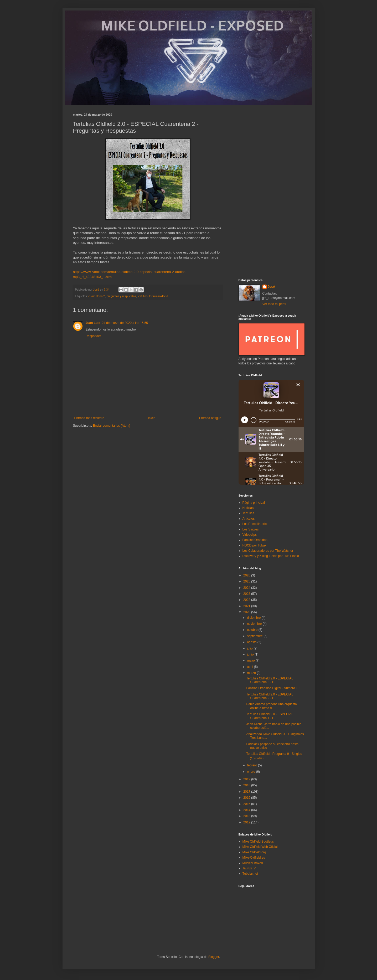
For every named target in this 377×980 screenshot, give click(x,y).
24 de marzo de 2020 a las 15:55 (125, 323)
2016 (247, 798)
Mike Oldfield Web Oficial (260, 847)
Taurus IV (249, 868)
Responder (93, 336)
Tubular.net (250, 874)
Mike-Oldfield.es (254, 858)
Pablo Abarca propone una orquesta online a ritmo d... (271, 706)
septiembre (255, 636)
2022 (247, 600)
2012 (247, 822)
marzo (252, 673)
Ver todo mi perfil (274, 304)
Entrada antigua (210, 418)
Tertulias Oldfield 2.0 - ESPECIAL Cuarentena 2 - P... (270, 696)
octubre (253, 630)
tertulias (143, 296)
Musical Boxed (253, 863)
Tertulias (248, 513)
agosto (252, 642)
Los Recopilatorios (255, 524)
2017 (247, 792)
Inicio (152, 418)
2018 (247, 785)
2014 (247, 810)
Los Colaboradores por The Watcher (268, 551)
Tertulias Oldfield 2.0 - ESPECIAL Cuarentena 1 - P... (270, 716)
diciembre (254, 618)
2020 (247, 612)
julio (250, 648)
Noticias (248, 508)
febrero (252, 765)
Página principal (254, 503)
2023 (247, 594)
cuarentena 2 (97, 296)
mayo (251, 661)
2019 (247, 779)
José (271, 287)
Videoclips (250, 535)
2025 (247, 581)
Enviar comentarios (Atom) (112, 426)
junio (251, 654)
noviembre (255, 624)
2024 (247, 588)
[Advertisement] (271, 192)
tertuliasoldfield (159, 296)
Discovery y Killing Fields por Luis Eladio (271, 556)
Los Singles (251, 529)
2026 (247, 575)
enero (251, 772)
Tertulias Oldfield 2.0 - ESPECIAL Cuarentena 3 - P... (270, 680)
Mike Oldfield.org (254, 852)
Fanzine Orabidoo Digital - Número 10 (273, 688)
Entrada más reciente (89, 418)
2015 (247, 804)
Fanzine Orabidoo (255, 540)
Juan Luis (93, 323)
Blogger (214, 957)
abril (250, 667)
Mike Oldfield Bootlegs (258, 842)
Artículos (249, 519)
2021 (247, 606)
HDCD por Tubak (254, 545)
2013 (247, 816)
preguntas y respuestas (121, 296)
